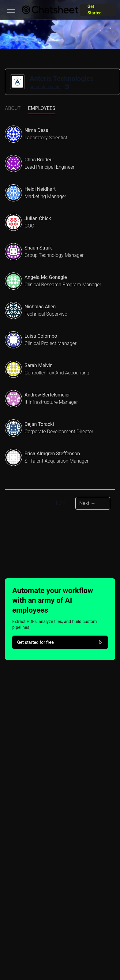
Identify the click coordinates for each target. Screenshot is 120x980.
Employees (41, 108)
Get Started (95, 10)
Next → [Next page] (87, 503)
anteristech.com (45, 87)
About (13, 108)
